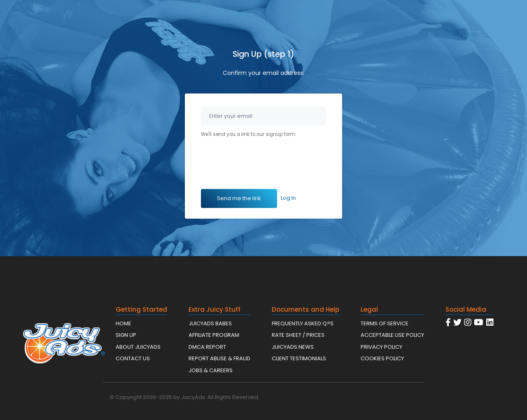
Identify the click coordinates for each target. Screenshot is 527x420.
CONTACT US (133, 358)
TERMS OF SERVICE (385, 323)
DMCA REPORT (207, 347)
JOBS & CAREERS (211, 370)
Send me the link (239, 198)
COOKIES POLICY (382, 358)
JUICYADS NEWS (293, 347)
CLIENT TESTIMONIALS (299, 358)
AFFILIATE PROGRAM (214, 335)
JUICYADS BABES (210, 323)
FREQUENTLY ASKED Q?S (303, 323)
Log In (288, 198)
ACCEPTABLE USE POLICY (392, 335)
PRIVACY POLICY (381, 347)
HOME (124, 323)
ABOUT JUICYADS (138, 347)
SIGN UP (126, 335)
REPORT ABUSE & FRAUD (219, 358)
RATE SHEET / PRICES (298, 335)
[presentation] (263, 165)
